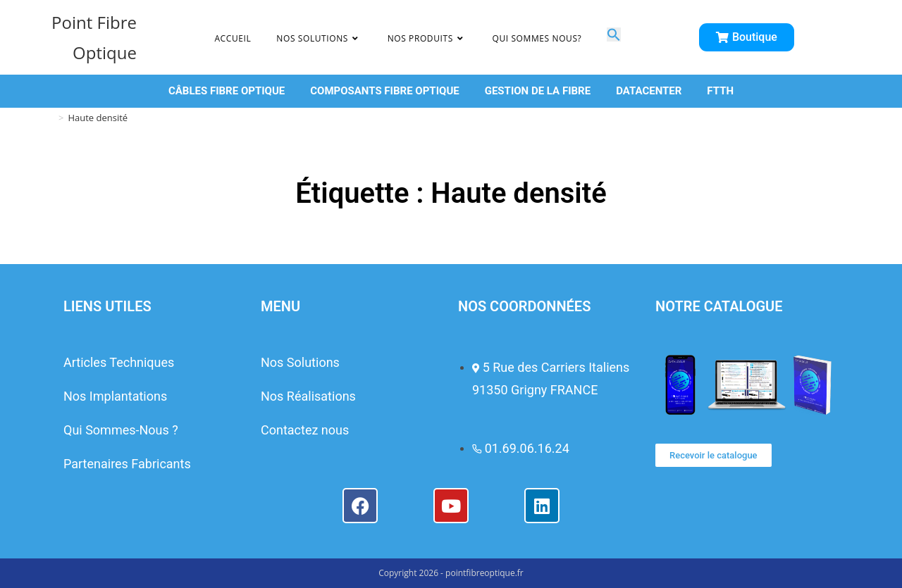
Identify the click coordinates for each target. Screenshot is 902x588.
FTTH (720, 91)
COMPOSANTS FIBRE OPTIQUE (384, 91)
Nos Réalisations (308, 396)
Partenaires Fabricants (127, 464)
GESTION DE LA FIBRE (538, 91)
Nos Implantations (115, 396)
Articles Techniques (119, 362)
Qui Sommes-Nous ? (121, 430)
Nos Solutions (300, 362)
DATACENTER (649, 91)
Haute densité (98, 118)
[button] (614, 37)
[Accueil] (50, 118)
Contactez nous (305, 430)
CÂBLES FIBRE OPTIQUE (227, 91)
